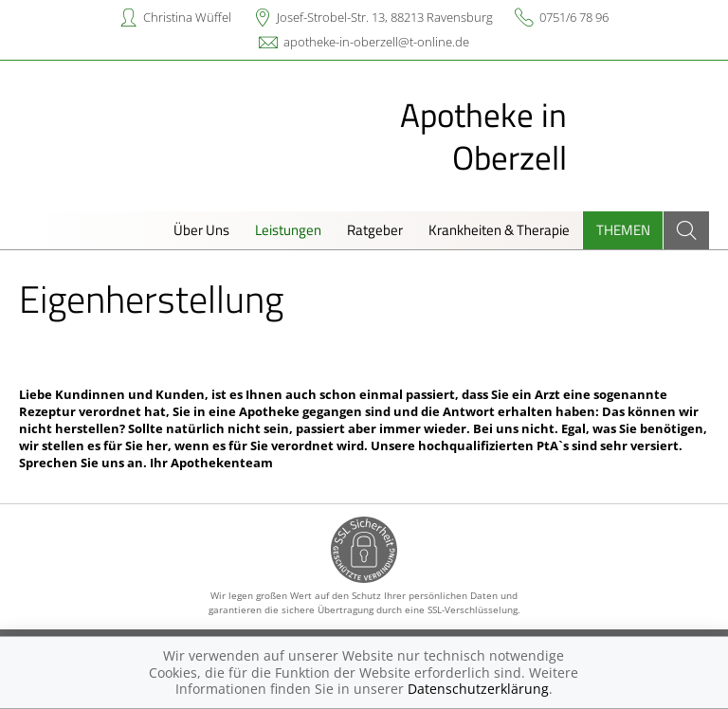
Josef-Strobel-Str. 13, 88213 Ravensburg (385, 17)
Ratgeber (375, 230)
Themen (623, 230)
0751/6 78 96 (574, 17)
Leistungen (288, 230)
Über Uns (201, 230)
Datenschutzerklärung (478, 689)
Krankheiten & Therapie (499, 230)
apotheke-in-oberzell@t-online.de (376, 42)
